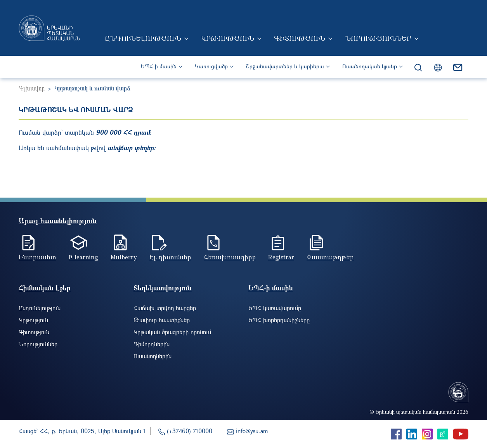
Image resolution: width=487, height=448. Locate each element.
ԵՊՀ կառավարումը (275, 308)
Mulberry (124, 257)
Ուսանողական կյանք (370, 66)
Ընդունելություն (143, 38)
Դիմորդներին (152, 344)
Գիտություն (300, 38)
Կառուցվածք (211, 66)
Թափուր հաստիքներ (162, 320)
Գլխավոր (32, 88)
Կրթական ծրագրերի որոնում (172, 332)
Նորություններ (378, 38)
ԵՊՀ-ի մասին (159, 66)
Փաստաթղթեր (330, 257)
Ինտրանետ (37, 257)
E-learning (83, 257)
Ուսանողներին (153, 356)
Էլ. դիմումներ (170, 257)
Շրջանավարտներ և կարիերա (285, 66)
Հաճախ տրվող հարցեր (165, 308)
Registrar (281, 257)
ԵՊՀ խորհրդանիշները (279, 320)
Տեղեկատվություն (163, 288)
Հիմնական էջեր (45, 288)
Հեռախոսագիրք (230, 257)
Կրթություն (228, 38)
